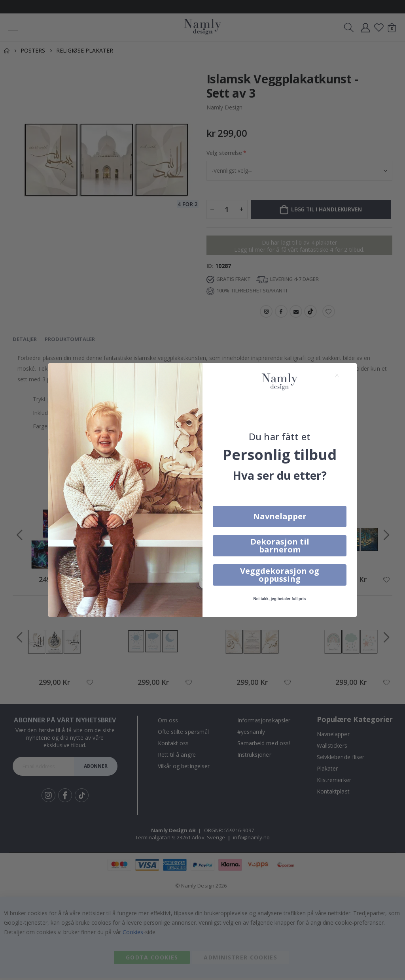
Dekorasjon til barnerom (280, 546)
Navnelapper (280, 516)
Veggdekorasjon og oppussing (280, 575)
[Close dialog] (337, 375)
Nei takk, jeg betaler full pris (280, 599)
